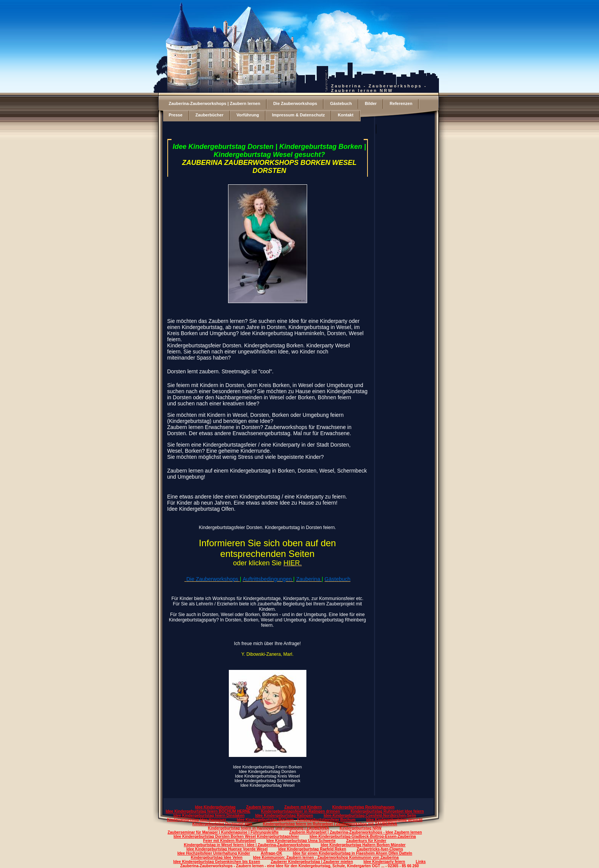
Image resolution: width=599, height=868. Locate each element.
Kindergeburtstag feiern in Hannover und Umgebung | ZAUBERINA (268, 828)
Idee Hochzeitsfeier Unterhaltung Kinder (214, 853)
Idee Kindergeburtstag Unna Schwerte (301, 841)
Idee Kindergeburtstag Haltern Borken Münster (363, 845)
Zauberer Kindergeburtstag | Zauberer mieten (312, 862)
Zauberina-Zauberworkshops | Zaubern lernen (215, 103)
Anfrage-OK (272, 853)
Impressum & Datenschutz (298, 115)
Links (421, 862)
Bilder (371, 103)
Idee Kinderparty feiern (384, 862)
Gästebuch (341, 103)
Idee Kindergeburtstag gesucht (394, 820)
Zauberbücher (210, 115)
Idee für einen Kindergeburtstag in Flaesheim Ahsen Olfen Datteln (352, 853)
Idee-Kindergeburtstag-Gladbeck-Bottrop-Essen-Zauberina (363, 837)
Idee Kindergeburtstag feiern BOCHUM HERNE (208, 811)
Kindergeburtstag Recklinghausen (363, 807)
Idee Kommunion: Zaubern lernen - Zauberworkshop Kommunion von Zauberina (326, 858)
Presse (176, 115)
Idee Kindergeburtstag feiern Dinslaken (209, 816)
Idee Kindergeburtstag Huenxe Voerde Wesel (227, 849)
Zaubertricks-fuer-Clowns (380, 849)
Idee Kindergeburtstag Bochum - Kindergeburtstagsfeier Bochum (296, 820)
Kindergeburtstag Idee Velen (217, 858)
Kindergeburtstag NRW (361, 828)
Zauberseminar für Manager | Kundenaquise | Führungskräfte (223, 832)
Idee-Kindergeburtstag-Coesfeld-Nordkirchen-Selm (370, 816)
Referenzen (401, 103)
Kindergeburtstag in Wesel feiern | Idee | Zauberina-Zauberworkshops (247, 845)
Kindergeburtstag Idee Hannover (197, 820)
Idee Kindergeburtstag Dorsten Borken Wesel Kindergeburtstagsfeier (236, 837)
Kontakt (346, 115)
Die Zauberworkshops (295, 103)
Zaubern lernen (260, 807)
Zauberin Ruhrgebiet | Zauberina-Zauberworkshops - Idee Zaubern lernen (355, 832)
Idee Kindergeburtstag (215, 807)
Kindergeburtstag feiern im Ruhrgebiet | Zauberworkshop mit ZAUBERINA (330, 824)
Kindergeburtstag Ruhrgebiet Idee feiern (387, 811)
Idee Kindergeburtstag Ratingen (284, 816)
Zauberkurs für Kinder (366, 841)
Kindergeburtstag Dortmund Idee (223, 824)
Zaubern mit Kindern (303, 807)
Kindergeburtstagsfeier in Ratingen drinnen (300, 811)
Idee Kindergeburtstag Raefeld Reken (312, 849)
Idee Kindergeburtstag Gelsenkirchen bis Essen (217, 862)
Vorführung (248, 115)
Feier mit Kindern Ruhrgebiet (230, 841)
